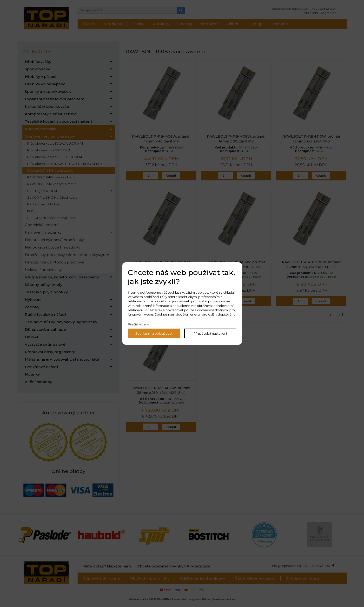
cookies (202, 292)
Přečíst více (137, 324)
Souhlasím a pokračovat (154, 333)
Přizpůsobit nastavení (210, 333)
